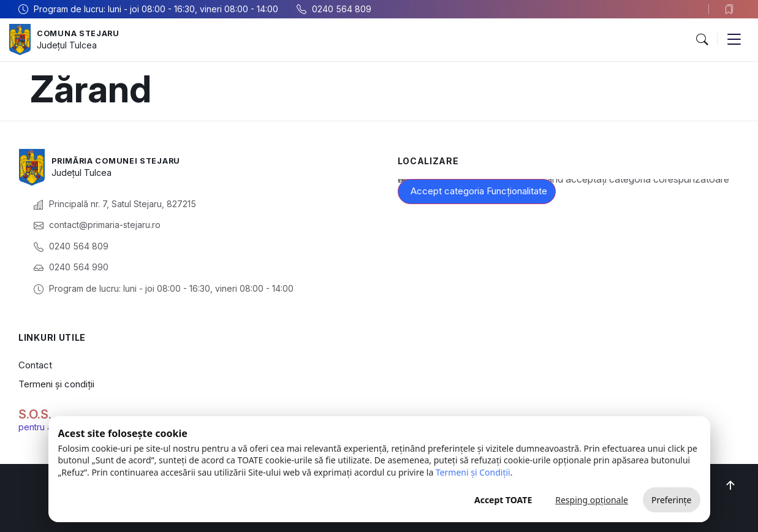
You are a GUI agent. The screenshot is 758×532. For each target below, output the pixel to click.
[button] (702, 40)
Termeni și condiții (56, 384)
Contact (35, 365)
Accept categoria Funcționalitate (479, 191)
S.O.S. (35, 414)
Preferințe (672, 500)
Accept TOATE (503, 500)
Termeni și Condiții (473, 472)
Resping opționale (592, 500)
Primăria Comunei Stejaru (123, 160)
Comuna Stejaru (82, 33)
